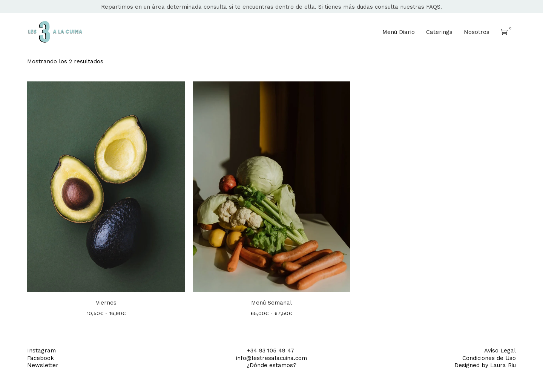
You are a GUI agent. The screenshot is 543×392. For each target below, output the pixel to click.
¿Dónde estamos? (271, 365)
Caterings (439, 32)
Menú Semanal (271, 303)
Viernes (106, 303)
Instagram (41, 351)
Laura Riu (503, 365)
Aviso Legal (500, 351)
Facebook (41, 358)
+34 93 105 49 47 (271, 351)
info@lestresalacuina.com (271, 358)
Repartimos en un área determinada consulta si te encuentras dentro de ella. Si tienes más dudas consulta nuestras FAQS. (271, 7)
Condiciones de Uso (489, 358)
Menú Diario (399, 32)
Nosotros (477, 32)
